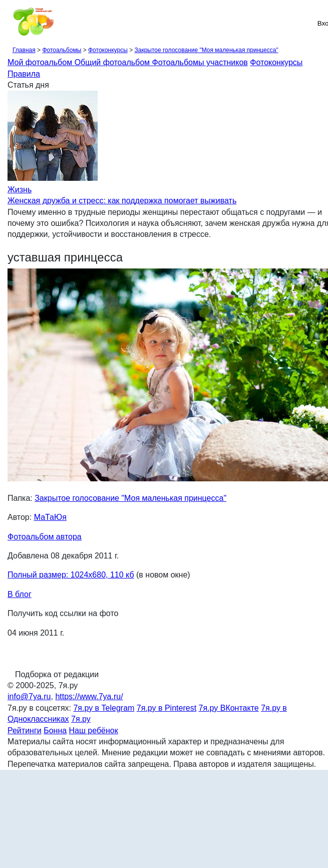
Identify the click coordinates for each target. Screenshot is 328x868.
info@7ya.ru (29, 696)
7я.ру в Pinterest (167, 708)
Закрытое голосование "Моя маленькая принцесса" (206, 50)
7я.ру (81, 719)
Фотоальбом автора (45, 537)
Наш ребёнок (94, 731)
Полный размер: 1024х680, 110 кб (71, 575)
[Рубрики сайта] (11, 23)
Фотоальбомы (62, 50)
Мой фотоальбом (41, 62)
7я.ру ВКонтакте (229, 708)
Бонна (55, 731)
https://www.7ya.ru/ (89, 696)
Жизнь (20, 190)
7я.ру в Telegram (104, 708)
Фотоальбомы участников (200, 62)
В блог (20, 594)
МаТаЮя (50, 517)
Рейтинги (25, 731)
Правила (24, 74)
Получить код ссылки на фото (63, 613)
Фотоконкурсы (108, 50)
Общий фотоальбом (113, 62)
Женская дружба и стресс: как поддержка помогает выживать (122, 201)
